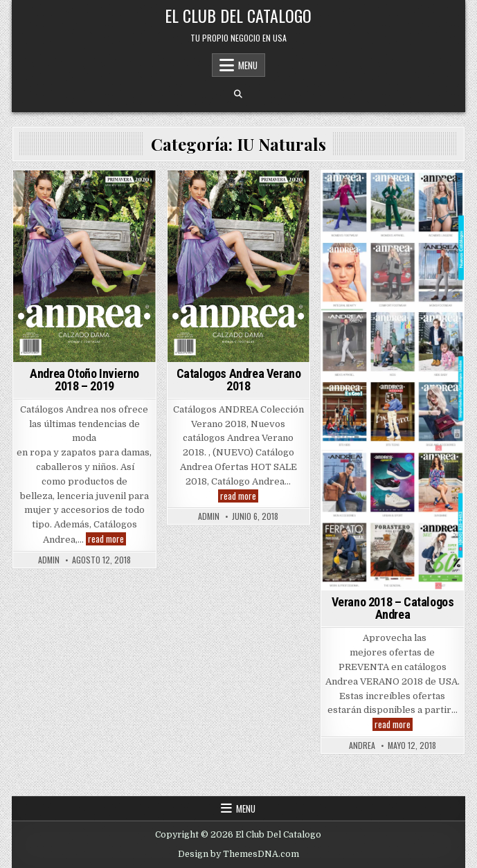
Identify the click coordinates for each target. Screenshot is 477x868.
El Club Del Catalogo (238, 15)
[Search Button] (238, 94)
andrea (362, 745)
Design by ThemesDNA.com (238, 854)
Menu (248, 65)
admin (49, 560)
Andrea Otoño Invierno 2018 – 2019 (84, 380)
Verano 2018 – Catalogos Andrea (393, 608)
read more (107, 539)
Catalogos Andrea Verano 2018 (239, 380)
